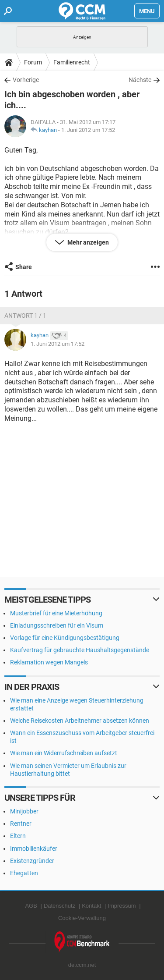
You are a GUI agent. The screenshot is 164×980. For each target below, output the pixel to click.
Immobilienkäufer (34, 849)
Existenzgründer (32, 861)
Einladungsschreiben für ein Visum (57, 625)
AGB (31, 906)
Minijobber (24, 811)
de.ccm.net (82, 965)
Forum (33, 62)
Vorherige (26, 80)
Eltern (18, 836)
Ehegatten (24, 873)
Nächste (140, 80)
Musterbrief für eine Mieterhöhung (56, 613)
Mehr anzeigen (87, 242)
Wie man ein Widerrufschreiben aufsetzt (64, 753)
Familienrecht (72, 62)
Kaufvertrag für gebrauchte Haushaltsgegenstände (80, 650)
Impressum (122, 906)
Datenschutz (59, 906)
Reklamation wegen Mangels (49, 662)
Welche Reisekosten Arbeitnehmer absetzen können (80, 721)
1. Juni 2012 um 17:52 (88, 130)
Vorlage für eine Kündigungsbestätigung (65, 638)
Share (24, 267)
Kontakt (91, 906)
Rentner (21, 824)
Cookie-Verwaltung (82, 918)
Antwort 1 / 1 (25, 316)
